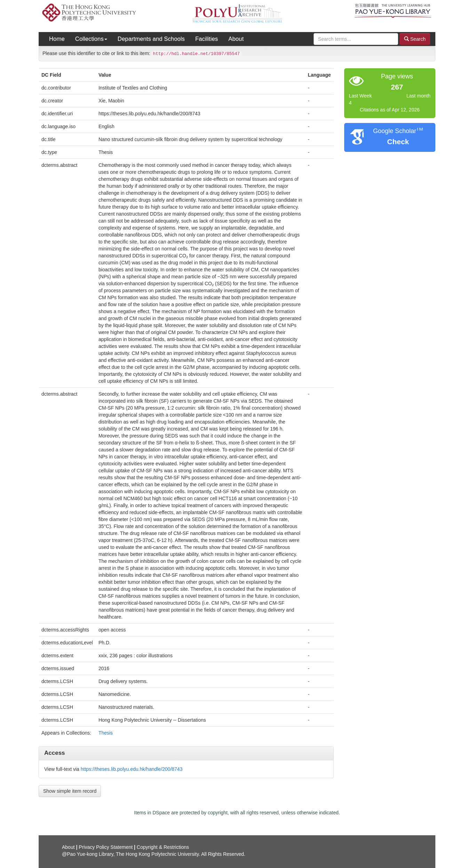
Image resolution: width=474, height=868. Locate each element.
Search (415, 39)
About (236, 39)
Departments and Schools (151, 39)
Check (398, 142)
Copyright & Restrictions (163, 847)
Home (57, 39)
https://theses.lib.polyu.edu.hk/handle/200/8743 (132, 769)
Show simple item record (70, 791)
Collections (91, 39)
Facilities (207, 39)
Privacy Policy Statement (106, 847)
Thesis (106, 733)
